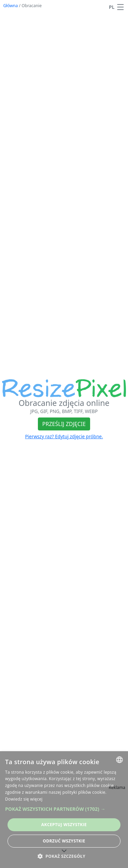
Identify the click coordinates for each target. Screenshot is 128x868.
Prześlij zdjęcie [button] (64, 424)
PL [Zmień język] (112, 7)
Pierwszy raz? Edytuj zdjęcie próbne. (64, 436)
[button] (120, 7)
